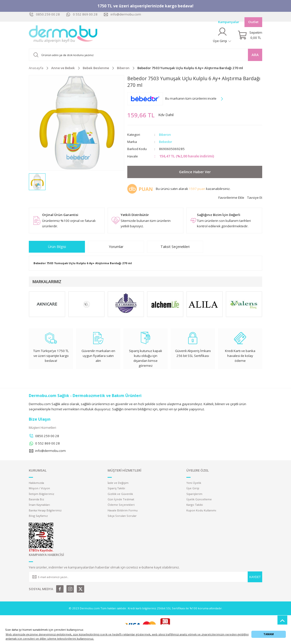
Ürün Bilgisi (57, 247)
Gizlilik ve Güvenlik (120, 494)
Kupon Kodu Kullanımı (201, 510)
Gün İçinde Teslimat (121, 499)
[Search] (145, 55)
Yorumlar (116, 247)
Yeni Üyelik (194, 483)
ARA (255, 55)
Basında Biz (36, 499)
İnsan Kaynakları (39, 505)
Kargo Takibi (195, 505)
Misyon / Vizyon (39, 488)
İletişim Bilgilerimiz (41, 494)
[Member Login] (222, 35)
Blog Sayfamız (38, 516)
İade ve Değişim (118, 483)
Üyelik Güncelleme (199, 499)
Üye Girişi (193, 488)
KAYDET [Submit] (255, 577)
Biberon (165, 135)
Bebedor (166, 142)
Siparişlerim (194, 494)
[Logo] (63, 35)
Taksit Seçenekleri (175, 247)
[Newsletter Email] (145, 577)
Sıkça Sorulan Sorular (122, 516)
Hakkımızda (36, 483)
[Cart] (250, 35)
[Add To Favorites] (231, 198)
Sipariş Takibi (116, 488)
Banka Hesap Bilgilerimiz (45, 510)
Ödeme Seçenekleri (121, 505)
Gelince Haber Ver (195, 172)
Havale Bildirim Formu (123, 510)
